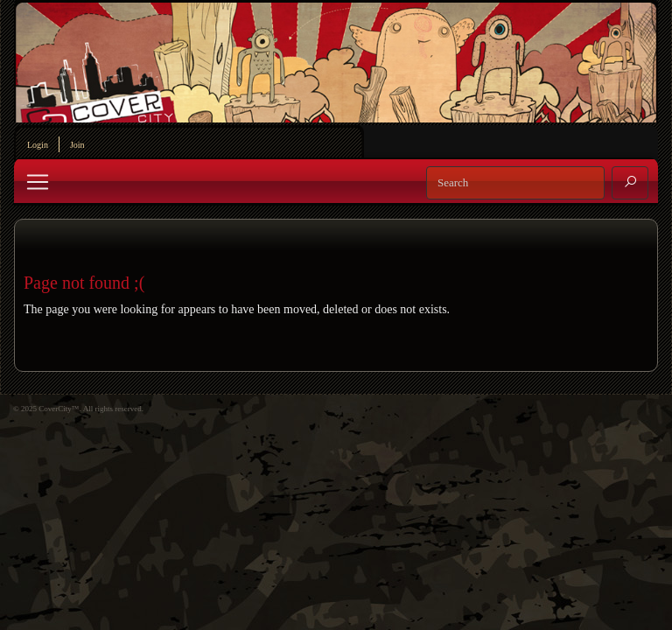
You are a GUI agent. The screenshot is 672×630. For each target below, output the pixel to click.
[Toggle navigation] (38, 182)
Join (77, 145)
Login (38, 145)
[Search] (515, 183)
